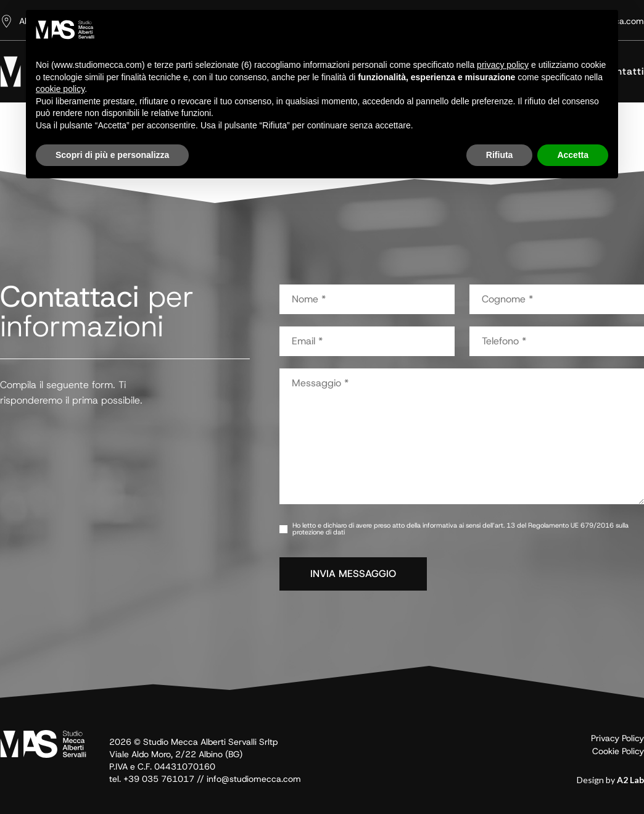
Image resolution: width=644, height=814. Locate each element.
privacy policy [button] (503, 65)
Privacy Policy (617, 738)
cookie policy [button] (60, 89)
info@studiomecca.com (254, 779)
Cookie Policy (618, 751)
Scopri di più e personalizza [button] (112, 155)
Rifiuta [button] (500, 155)
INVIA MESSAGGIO (353, 574)
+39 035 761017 (159, 779)
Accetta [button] (573, 155)
